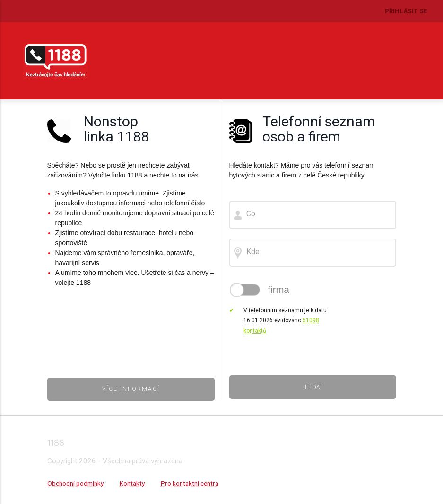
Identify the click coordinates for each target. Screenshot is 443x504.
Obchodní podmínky (75, 483)
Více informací (131, 389)
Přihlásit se (406, 11)
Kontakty (132, 483)
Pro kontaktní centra (190, 483)
